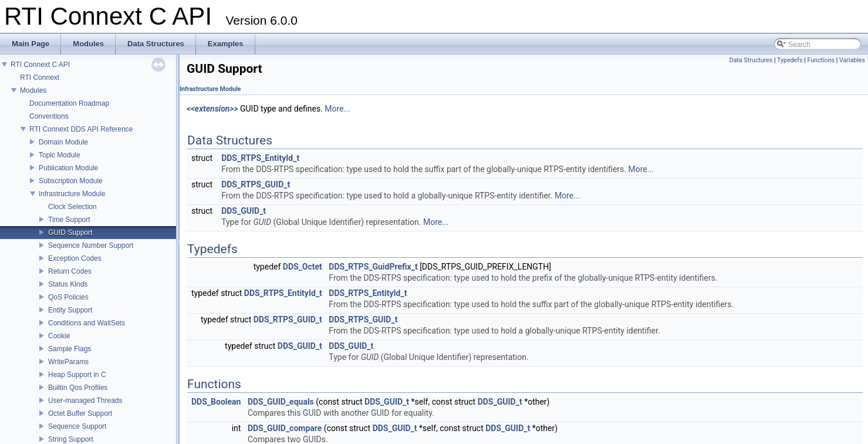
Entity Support (70, 310)
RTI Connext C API (40, 65)
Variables (852, 60)
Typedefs (790, 60)
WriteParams (68, 362)
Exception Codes (75, 258)
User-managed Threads (85, 401)
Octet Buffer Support (80, 413)
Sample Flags (70, 349)
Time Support (69, 220)
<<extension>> (212, 109)
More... (337, 109)
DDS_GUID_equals (281, 402)
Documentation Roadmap (69, 103)
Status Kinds (68, 284)
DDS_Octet (303, 267)
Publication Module (68, 168)
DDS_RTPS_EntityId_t (260, 158)
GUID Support (70, 233)
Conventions (49, 116)
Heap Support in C (77, 375)
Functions (821, 60)
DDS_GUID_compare (285, 428)
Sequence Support (77, 426)
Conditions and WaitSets (87, 323)
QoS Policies (68, 297)
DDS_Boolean (216, 402)
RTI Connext (40, 78)
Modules (33, 90)
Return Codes (70, 271)
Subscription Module (71, 181)
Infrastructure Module (72, 194)
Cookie (59, 336)
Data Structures (751, 60)
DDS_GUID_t (244, 211)
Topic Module (60, 155)
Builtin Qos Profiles (78, 388)
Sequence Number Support (91, 245)
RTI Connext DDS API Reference (81, 129)
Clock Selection (72, 207)
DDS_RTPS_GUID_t (256, 184)
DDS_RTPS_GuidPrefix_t (373, 267)
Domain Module (63, 142)
